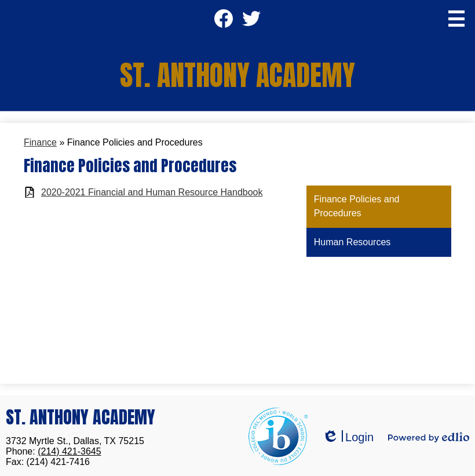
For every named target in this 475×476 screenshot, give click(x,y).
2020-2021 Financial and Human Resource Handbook (152, 192)
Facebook (224, 22)
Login (348, 437)
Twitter (251, 22)
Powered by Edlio (429, 437)
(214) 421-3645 (69, 451)
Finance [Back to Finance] (40, 142)
